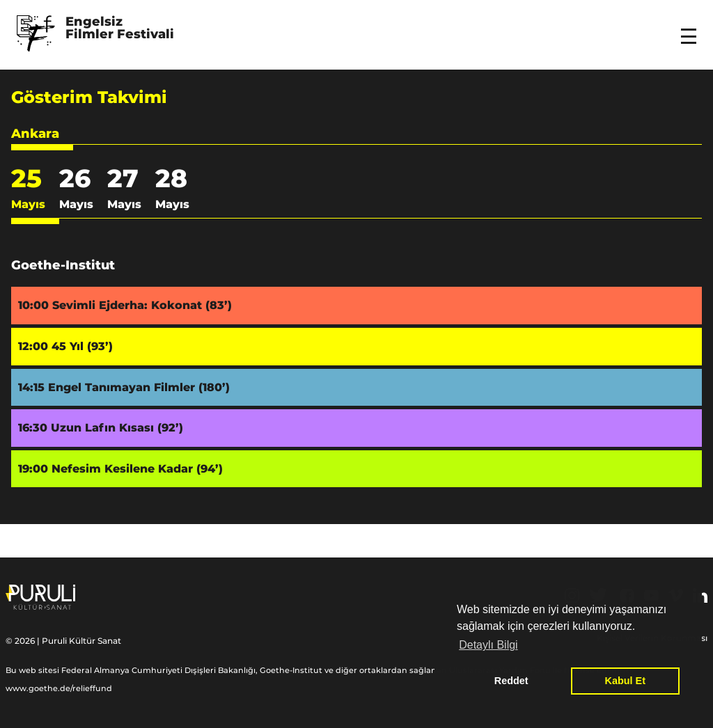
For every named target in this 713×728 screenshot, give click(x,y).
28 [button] (172, 191)
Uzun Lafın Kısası (117, 428)
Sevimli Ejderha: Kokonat (142, 305)
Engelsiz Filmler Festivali (120, 29)
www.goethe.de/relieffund (59, 688)
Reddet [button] (511, 681)
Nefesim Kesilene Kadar (137, 469)
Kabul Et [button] (625, 681)
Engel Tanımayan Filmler (139, 387)
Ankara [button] (35, 134)
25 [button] (28, 191)
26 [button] (76, 191)
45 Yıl (82, 346)
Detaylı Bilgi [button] (488, 645)
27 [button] (124, 191)
